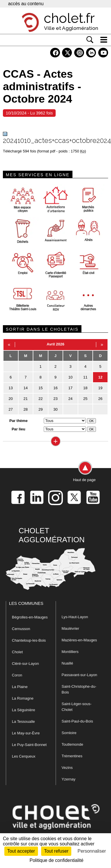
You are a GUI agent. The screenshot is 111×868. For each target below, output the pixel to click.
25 (85, 399)
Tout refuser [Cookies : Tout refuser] (56, 851)
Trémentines (72, 756)
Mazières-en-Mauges (79, 640)
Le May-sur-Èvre (26, 733)
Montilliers (70, 652)
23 (55, 399)
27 (11, 409)
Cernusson (21, 629)
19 (100, 388)
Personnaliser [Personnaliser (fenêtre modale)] (92, 851)
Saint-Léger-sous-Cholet (77, 707)
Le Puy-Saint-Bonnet (29, 745)
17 (70, 388)
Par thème (18, 421)
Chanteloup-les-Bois (29, 640)
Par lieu (18, 429)
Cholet (17, 652)
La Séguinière (23, 710)
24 (70, 399)
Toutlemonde (72, 744)
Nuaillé (68, 663)
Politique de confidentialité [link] (57, 860)
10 (70, 377)
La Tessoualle (23, 721)
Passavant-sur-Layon (80, 675)
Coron (17, 675)
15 (41, 388)
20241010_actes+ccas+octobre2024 (57, 140)
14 (26, 388)
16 (55, 388)
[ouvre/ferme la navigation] (104, 40)
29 (41, 409)
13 (11, 388)
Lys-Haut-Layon (75, 617)
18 (85, 388)
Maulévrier (71, 628)
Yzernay (69, 779)
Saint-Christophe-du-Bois (79, 689)
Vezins (67, 768)
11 (85, 377)
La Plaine (20, 687)
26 (100, 399)
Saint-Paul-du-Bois (77, 721)
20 (11, 399)
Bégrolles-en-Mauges (30, 617)
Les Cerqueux (24, 756)
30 (55, 409)
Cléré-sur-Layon (25, 664)
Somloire (69, 733)
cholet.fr (69, 18)
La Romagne (23, 698)
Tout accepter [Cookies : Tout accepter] (21, 851)
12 (100, 377)
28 (26, 409)
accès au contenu (26, 4)
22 (41, 399)
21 (26, 399)
